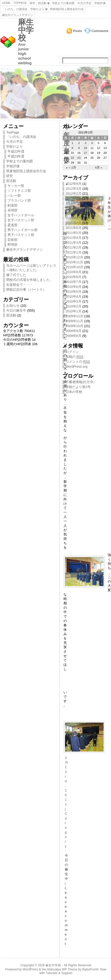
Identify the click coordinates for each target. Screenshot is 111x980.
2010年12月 (74, 257)
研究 (32, 3)
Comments (100, 31)
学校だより (37, 9)
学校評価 (100, 3)
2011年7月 (73, 223)
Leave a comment (66, 916)
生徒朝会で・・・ (20, 285)
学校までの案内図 (63, 3)
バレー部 (14, 196)
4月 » (98, 168)
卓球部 (12, 210)
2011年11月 (74, 208)
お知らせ (13, 306)
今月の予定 (84, 3)
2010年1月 (73, 311)
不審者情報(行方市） (81, 382)
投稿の (74, 357)
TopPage (20, 3)
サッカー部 (16, 186)
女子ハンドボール (21, 215)
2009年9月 (73, 331)
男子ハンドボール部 (22, 230)
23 (79, 158)
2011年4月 (73, 238)
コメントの (78, 362)
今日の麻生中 (16, 310)
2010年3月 (73, 301)
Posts (77, 31)
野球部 (12, 245)
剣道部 (12, 205)
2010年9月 (73, 272)
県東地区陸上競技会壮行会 (67, 9)
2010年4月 (73, 297)
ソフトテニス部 (19, 191)
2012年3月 (73, 189)
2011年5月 (73, 233)
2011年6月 (73, 228)
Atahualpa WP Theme (62, 969)
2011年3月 (73, 243)
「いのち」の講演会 (15, 9)
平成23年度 (16, 156)
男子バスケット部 (21, 235)
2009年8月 (73, 336)
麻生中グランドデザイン (18, 15)
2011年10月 (74, 213)
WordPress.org (76, 366)
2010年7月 (73, 282)
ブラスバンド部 (19, 200)
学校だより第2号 (78, 387)
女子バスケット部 (21, 220)
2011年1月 (73, 252)
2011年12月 (74, 203)
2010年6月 (73, 287)
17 (85, 153)
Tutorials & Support (59, 973)
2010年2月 (73, 306)
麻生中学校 (26, 30)
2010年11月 (74, 262)
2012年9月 (73, 184)
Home (6, 3)
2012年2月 (73, 193)
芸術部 (12, 240)
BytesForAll (90, 969)
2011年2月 (73, 247)
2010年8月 (73, 277)
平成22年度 (16, 151)
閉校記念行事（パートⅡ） (26, 290)
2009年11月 (74, 321)
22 (72, 158)
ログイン (72, 352)
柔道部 (12, 225)
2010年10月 (74, 267)
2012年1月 (73, 198)
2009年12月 (74, 316)
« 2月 (72, 168)
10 (85, 148)
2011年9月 (73, 218)
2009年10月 (74, 326)
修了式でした (16, 275)
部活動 (42, 3)
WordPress (30, 969)
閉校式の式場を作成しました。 (30, 280)
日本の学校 (74, 392)
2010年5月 (73, 292)
